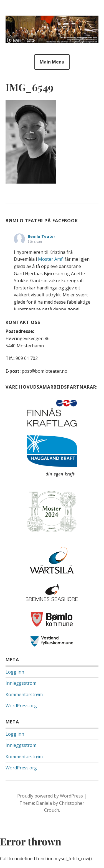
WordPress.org (21, 706)
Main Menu (52, 62)
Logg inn (15, 672)
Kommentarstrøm (24, 694)
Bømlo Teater (41, 236)
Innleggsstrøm (21, 683)
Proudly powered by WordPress (50, 796)
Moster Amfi (51, 259)
